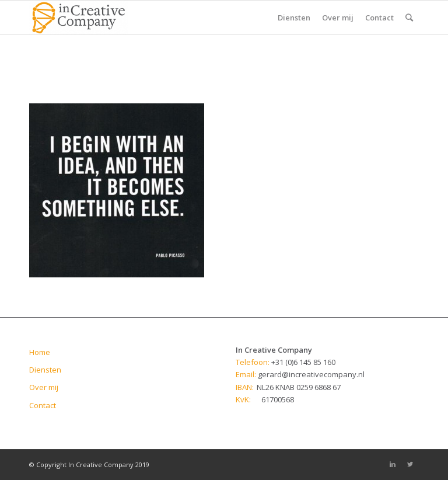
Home (40, 352)
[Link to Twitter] (410, 464)
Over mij (44, 387)
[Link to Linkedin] (393, 464)
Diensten (45, 370)
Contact (43, 405)
